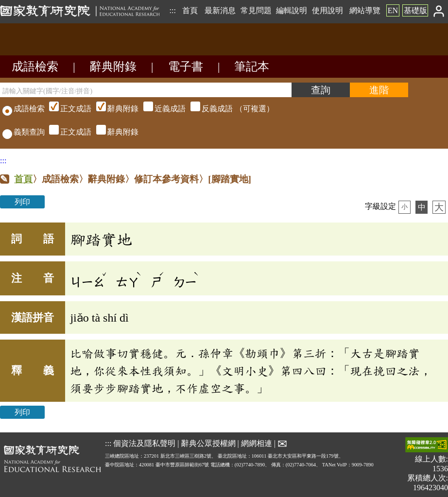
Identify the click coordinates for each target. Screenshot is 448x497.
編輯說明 (292, 10)
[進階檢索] (379, 90)
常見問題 (256, 10)
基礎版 (415, 10)
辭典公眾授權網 (208, 443)
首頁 (190, 10)
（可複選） (160, 109)
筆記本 (252, 67)
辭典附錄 (113, 67)
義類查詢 (24, 132)
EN (393, 10)
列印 (22, 202)
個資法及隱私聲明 (144, 443)
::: (172, 10)
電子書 (186, 67)
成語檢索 (35, 67)
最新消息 (220, 10)
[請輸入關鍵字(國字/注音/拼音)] (146, 90)
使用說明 (327, 10)
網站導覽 (365, 10)
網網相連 (257, 443)
